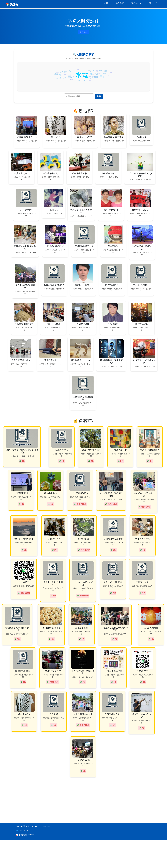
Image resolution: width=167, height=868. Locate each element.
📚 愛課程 (12, 4)
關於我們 (153, 3)
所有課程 (120, 3)
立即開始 (83, 32)
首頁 (106, 3)
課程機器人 (136, 3)
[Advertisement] (70, 824)
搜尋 (99, 96)
